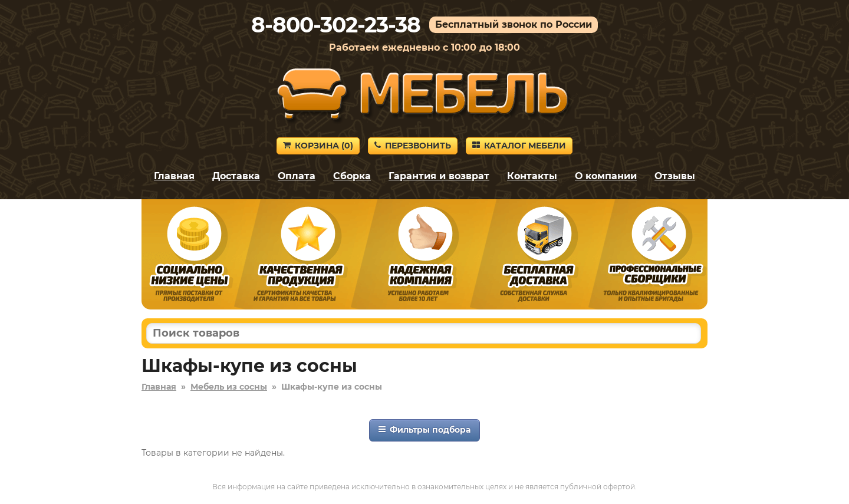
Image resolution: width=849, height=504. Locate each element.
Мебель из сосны (229, 387)
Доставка (236, 176)
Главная (174, 176)
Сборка (352, 176)
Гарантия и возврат (439, 176)
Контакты (532, 176)
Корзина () (318, 146)
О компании (606, 176)
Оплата (297, 176)
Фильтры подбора (424, 430)
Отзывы (675, 176)
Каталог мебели (519, 146)
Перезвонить (413, 146)
